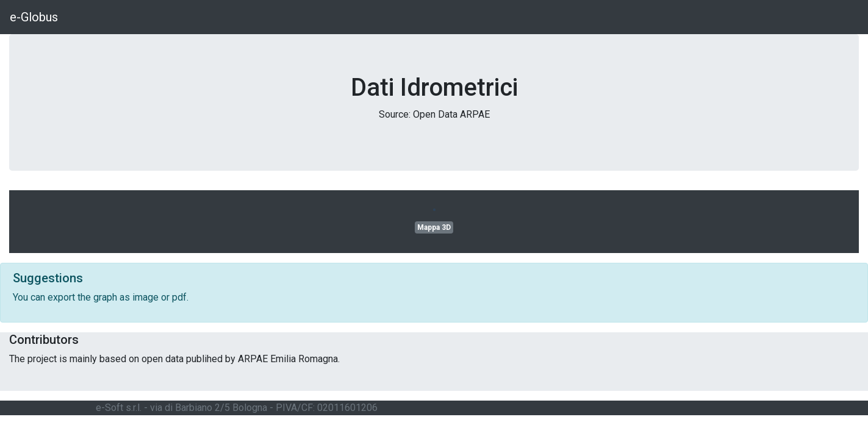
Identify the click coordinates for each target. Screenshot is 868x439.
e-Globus (34, 17)
